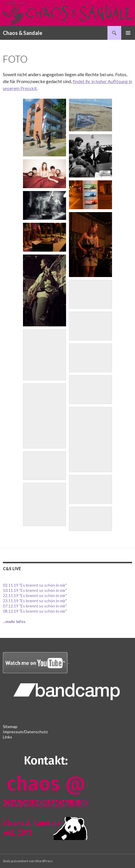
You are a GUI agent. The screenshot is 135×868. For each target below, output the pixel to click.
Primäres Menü (128, 33)
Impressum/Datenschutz (25, 732)
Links (7, 737)
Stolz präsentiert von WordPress (28, 861)
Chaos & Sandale (23, 33)
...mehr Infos (14, 621)
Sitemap (10, 726)
